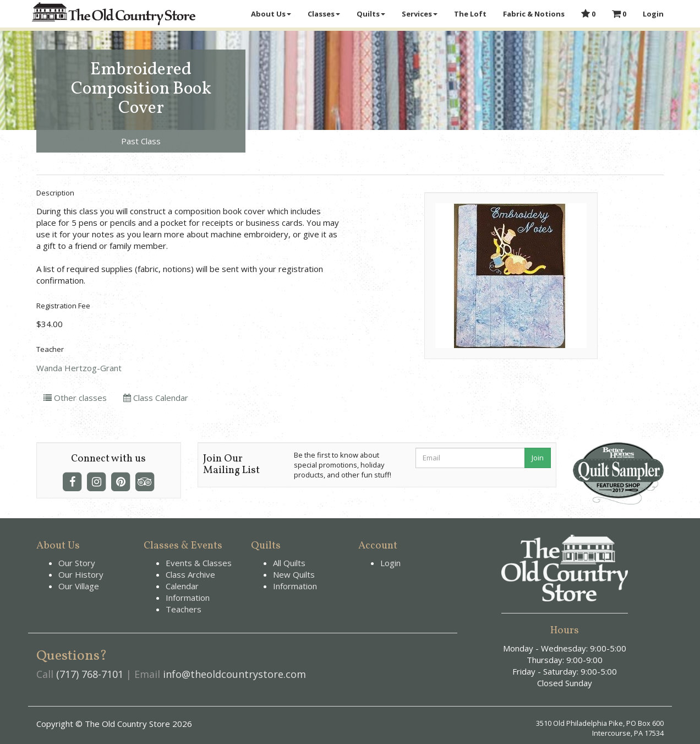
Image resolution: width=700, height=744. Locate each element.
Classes (324, 14)
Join (538, 458)
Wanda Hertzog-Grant (79, 368)
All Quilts (289, 563)
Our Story (77, 563)
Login (653, 14)
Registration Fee (63, 306)
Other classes (75, 398)
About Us (271, 14)
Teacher (50, 349)
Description (55, 193)
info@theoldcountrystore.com (234, 674)
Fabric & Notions (534, 14)
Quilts (371, 14)
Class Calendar (156, 398)
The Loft (470, 14)
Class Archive (190, 574)
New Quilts (294, 574)
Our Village (79, 586)
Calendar (182, 586)
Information (188, 598)
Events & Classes (199, 563)
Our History (81, 574)
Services (420, 14)
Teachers (184, 609)
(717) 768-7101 (90, 674)
